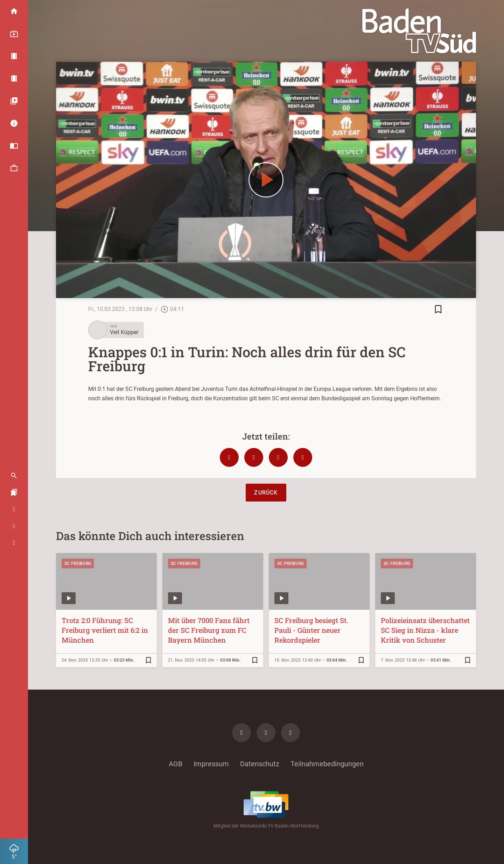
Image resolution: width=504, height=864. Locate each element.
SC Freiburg (78, 564)
